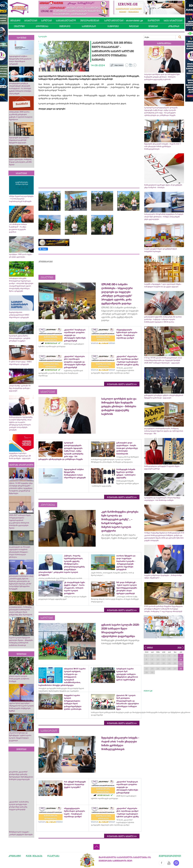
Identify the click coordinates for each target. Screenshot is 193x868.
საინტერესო (89, 26)
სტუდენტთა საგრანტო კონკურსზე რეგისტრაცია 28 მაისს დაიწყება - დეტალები (20, 456)
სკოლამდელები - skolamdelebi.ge (124, 20)
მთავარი (15, 20)
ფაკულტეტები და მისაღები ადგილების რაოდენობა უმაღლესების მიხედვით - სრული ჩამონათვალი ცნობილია (20, 552)
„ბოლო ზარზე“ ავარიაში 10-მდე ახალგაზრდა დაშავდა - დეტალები (20, 388)
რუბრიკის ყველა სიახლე (122, 384)
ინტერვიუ (65, 26)
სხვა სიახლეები (173, 20)
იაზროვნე (113, 26)
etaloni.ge (148, 691)
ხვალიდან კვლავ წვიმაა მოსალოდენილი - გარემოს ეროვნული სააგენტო (20, 338)
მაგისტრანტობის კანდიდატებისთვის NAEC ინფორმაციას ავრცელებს (19, 315)
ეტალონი (19, 26)
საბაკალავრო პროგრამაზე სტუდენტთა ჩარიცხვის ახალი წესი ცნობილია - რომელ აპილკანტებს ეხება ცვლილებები (164, 217)
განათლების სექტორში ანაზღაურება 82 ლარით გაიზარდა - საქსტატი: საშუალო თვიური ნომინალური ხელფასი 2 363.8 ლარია (163, 319)
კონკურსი (174, 26)
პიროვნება (42, 26)
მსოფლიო (154, 20)
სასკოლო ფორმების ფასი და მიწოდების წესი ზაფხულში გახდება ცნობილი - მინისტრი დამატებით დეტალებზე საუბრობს (162, 77)
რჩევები (134, 26)
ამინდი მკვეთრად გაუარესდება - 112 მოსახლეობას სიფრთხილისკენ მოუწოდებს (21, 199)
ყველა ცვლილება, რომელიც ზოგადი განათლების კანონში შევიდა (20, 162)
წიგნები (153, 26)
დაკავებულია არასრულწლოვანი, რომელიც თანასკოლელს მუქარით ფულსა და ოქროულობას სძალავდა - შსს (164, 431)
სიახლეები (31, 20)
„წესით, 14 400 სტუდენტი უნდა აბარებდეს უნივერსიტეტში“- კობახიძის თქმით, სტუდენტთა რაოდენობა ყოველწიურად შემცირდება (21, 488)
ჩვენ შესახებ (34, 856)
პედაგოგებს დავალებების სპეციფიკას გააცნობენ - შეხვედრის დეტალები (19, 140)
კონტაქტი (15, 856)
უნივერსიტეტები (90, 20)
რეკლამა (53, 856)
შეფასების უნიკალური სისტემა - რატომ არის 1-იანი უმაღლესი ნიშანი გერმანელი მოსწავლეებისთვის (163, 146)
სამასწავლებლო (66, 20)
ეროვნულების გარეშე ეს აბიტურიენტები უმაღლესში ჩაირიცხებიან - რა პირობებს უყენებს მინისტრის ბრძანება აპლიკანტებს (20, 88)
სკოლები (46, 20)
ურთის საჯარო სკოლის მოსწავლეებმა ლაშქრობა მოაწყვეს (19, 679)
